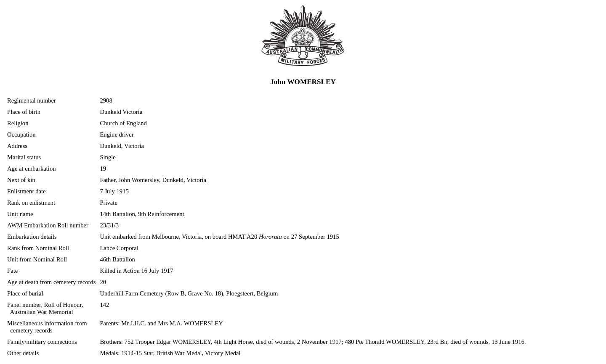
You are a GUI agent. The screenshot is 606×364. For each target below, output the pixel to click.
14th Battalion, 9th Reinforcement (142, 214)
